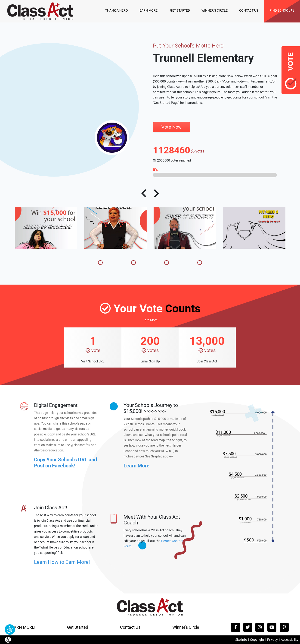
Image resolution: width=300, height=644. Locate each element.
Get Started (78, 627)
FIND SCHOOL (282, 10)
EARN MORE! (149, 10)
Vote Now (172, 127)
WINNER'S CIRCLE (215, 10)
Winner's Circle (186, 627)
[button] (10, 630)
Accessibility (290, 640)
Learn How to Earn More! (62, 562)
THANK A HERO (117, 10)
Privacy (272, 640)
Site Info (241, 640)
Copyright (257, 640)
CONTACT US (249, 10)
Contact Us (130, 627)
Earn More (150, 320)
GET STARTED (180, 10)
